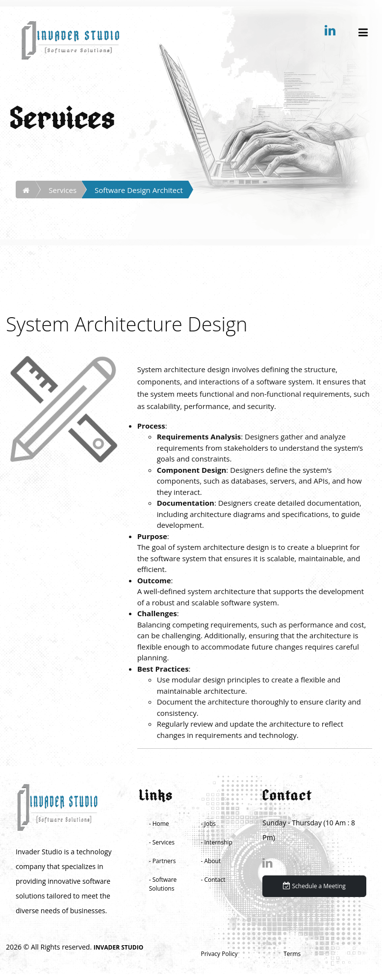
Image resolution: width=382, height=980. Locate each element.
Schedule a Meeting (314, 886)
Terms (292, 954)
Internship (218, 842)
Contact (215, 880)
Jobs (210, 824)
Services (63, 190)
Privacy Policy (219, 954)
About (212, 861)
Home (161, 824)
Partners (164, 861)
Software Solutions (163, 884)
